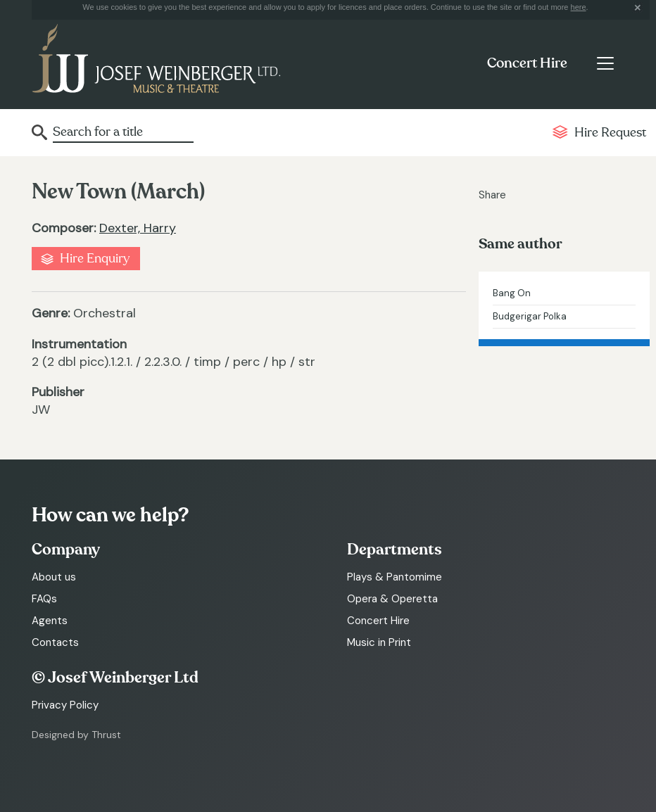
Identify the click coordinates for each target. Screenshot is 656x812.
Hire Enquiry (95, 259)
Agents (50, 621)
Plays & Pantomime (395, 577)
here (579, 7)
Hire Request (610, 133)
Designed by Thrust (76, 735)
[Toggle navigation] (605, 63)
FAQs (44, 599)
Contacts (55, 642)
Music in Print (379, 642)
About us (54, 577)
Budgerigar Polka (530, 316)
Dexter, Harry (138, 228)
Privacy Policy (65, 705)
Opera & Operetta (392, 599)
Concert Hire (527, 63)
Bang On (512, 293)
